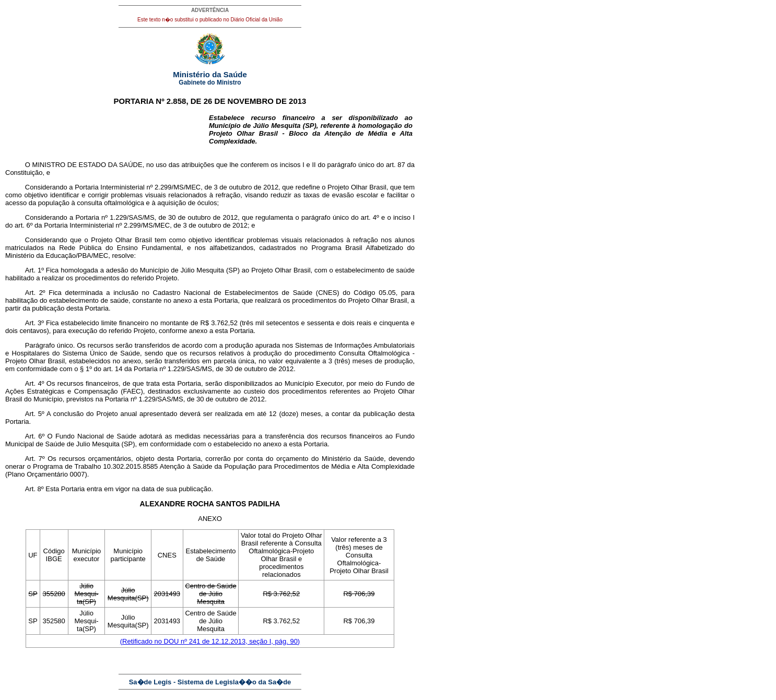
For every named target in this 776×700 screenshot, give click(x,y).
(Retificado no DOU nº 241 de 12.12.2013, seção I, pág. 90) (210, 641)
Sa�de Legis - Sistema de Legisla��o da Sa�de (210, 682)
